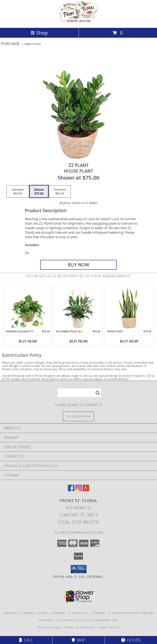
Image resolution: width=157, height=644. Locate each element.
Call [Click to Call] (26, 640)
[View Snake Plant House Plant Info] (129, 308)
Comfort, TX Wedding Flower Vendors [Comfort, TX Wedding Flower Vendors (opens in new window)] (123, 613)
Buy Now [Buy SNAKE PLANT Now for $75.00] (129, 341)
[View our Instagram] (78, 490)
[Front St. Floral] (78, 22)
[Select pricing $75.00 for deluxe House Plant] (39, 191)
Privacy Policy (49, 627)
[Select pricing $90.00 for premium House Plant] (60, 191)
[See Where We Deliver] (78, 416)
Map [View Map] (78, 640)
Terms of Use (109, 627)
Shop (39, 33)
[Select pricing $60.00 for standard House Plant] (18, 191)
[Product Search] (79, 393)
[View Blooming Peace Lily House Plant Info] (79, 308)
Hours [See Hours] (131, 640)
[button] (79, 569)
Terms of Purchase (80, 627)
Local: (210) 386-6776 (78, 522)
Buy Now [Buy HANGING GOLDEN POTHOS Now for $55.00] (28, 341)
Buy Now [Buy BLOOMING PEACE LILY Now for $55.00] (78, 341)
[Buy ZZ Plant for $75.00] (78, 265)
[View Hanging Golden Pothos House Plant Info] (28, 308)
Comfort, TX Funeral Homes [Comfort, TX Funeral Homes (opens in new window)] (25, 613)
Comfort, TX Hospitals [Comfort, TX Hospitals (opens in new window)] (70, 613)
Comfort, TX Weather (56, 620)
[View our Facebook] (71, 490)
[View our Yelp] (86, 490)
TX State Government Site (97, 620)
